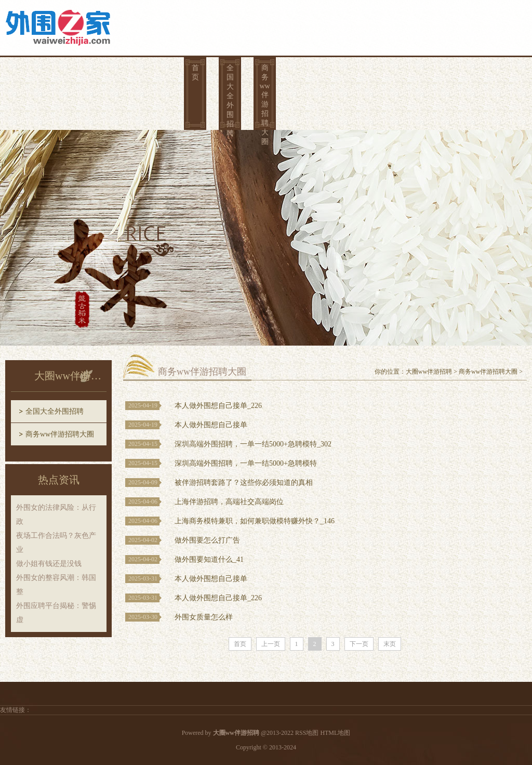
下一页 (359, 644)
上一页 (271, 644)
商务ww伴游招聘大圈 (264, 100)
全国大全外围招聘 (230, 100)
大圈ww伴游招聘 (429, 372)
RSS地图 (307, 733)
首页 (195, 72)
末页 (390, 644)
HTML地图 (335, 733)
